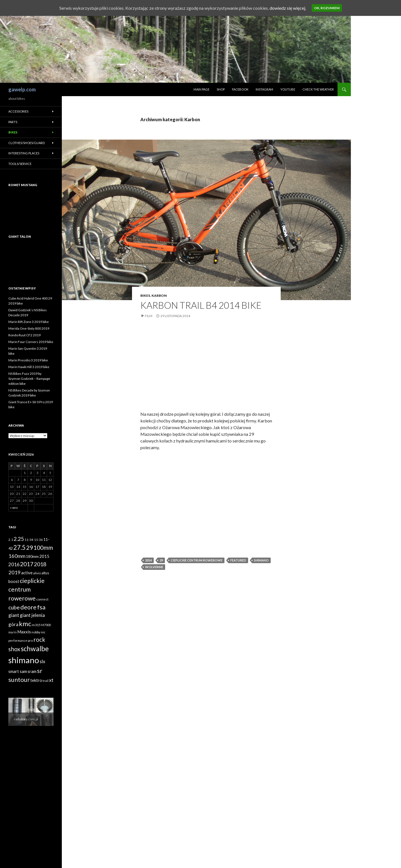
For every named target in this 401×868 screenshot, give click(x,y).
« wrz (14, 508)
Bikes (145, 296)
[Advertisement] (206, 369)
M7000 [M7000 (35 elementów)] (46, 625)
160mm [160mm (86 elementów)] (17, 556)
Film (149, 316)
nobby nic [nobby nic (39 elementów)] (38, 632)
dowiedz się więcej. (288, 8)
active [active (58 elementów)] (27, 573)
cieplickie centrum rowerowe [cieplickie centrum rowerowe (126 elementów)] (26, 589)
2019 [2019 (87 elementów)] (14, 572)
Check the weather (318, 89)
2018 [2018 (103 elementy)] (40, 564)
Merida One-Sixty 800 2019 (29, 328)
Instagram (264, 89)
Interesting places (24, 153)
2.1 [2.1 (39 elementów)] (11, 540)
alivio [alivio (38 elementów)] (37, 573)
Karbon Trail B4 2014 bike (201, 305)
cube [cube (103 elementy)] (14, 607)
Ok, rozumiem (327, 8)
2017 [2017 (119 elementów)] (27, 564)
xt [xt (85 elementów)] (51, 680)
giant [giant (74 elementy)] (14, 615)
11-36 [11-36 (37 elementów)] (38, 540)
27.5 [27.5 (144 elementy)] (19, 547)
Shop (221, 89)
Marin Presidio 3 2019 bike (28, 360)
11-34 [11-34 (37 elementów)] (29, 540)
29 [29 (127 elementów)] (30, 548)
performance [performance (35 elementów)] (18, 640)
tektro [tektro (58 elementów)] (36, 680)
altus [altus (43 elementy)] (45, 573)
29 (161, 560)
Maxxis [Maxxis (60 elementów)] (24, 632)
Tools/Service (20, 164)
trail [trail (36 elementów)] (46, 681)
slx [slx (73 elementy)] (42, 661)
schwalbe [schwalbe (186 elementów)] (35, 649)
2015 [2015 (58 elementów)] (44, 556)
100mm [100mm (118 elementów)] (43, 548)
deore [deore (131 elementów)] (28, 607)
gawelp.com (22, 89)
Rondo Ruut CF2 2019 (25, 335)
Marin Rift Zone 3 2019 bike (29, 322)
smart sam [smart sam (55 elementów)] (18, 671)
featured (238, 560)
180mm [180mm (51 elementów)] (32, 556)
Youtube (288, 89)
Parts (13, 122)
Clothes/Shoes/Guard (27, 143)
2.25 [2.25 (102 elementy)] (19, 539)
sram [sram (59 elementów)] (32, 671)
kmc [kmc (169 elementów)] (25, 624)
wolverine (154, 567)
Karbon (159, 296)
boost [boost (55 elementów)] (14, 581)
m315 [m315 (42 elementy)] (36, 625)
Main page (201, 89)
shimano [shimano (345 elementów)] (24, 660)
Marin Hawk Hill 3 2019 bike (29, 367)
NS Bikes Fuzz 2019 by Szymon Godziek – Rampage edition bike (29, 379)
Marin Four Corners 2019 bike (31, 342)
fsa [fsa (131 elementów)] (41, 607)
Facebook (240, 89)
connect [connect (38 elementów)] (42, 599)
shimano (261, 560)
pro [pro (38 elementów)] (30, 640)
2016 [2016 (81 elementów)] (14, 564)
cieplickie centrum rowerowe (197, 560)
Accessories (18, 111)
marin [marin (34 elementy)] (13, 632)
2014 (148, 560)
